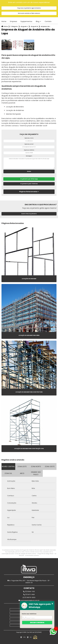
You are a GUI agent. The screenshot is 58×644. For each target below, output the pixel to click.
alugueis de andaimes (24, 26)
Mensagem (29, 156)
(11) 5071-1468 (29, 594)
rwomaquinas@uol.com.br (29, 600)
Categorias (14, 26)
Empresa (13, 21)
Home (4, 21)
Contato (48, 21)
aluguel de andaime (34, 26)
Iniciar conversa (37, 623)
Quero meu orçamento (29, 214)
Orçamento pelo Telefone (29, 184)
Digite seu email (29, 144)
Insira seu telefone (29, 614)
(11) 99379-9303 (29, 597)
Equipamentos (26, 21)
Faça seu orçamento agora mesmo (29, 8)
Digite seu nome (29, 138)
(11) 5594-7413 (29, 592)
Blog (38, 21)
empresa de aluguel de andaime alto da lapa (45, 26)
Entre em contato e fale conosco (29, 13)
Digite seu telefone (29, 150)
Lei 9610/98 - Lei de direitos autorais (38, 555)
